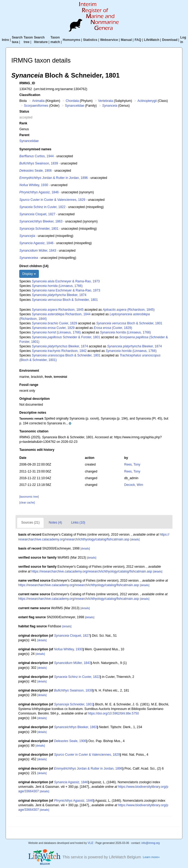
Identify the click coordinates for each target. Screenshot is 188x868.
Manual (126, 40)
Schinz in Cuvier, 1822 (42, 207)
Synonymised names (35, 149)
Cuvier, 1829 (54, 323)
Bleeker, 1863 (41, 221)
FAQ (138, 40)
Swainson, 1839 (39, 163)
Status (24, 112)
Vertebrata (105, 101)
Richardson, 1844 (61, 314)
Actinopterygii (147, 101)
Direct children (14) (34, 266)
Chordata (72, 101)
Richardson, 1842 (59, 351)
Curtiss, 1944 (36, 156)
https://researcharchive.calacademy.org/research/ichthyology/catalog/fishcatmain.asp (92, 571)
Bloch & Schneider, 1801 (65, 300)
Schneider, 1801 (39, 229)
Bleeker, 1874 (59, 295)
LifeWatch (152, 40)
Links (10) (78, 523)
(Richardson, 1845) (129, 310)
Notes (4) (55, 523)
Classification (30, 95)
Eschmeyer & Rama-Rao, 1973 (66, 281)
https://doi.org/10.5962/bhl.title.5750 (113, 713)
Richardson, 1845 (57, 310)
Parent (24, 135)
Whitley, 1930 (34, 185)
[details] (135, 539)
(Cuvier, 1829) (113, 328)
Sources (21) (30, 523)
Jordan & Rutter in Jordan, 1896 (53, 178)
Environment (29, 371)
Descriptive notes (33, 413)
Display (29, 274)
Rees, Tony (132, 464)
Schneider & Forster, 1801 (66, 337)
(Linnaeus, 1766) (57, 286)
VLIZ (90, 843)
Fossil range (29, 385)
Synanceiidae (74, 106)
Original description (34, 399)
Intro (5, 40)
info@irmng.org (151, 843)
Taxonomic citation (34, 431)
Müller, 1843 (38, 251)
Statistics (90, 40)
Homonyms (71, 40)
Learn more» (151, 857)
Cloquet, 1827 (37, 214)
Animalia (38, 101)
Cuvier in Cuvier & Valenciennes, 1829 (52, 200)
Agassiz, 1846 (39, 192)
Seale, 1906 (35, 171)
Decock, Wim (134, 485)
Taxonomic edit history (37, 450)
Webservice (109, 40)
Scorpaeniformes (36, 106)
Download (170, 40)
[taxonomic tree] (29, 497)
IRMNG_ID (27, 83)
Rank (23, 123)
